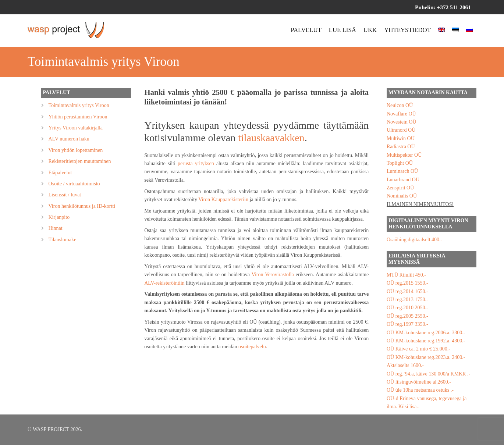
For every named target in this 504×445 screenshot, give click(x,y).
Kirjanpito (59, 217)
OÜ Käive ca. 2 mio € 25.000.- (418, 349)
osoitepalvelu (252, 347)
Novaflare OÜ (401, 114)
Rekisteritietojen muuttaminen (80, 161)
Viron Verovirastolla (273, 275)
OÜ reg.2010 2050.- (407, 308)
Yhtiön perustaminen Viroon (78, 117)
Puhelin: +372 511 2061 (443, 7)
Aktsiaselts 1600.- (405, 365)
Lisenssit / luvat (65, 195)
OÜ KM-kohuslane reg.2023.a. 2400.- (426, 357)
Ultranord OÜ (401, 130)
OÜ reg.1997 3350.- (407, 324)
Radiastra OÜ (401, 147)
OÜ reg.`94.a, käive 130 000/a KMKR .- (428, 374)
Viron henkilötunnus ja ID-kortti (82, 206)
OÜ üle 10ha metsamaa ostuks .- (420, 390)
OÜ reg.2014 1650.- (407, 291)
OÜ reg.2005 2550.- (407, 316)
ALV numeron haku (69, 139)
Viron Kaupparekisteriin (223, 200)
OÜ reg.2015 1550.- (407, 283)
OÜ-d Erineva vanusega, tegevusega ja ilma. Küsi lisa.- (427, 403)
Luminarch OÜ (402, 171)
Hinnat (56, 228)
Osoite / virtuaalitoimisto (74, 184)
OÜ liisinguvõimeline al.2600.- (419, 382)
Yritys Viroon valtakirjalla (76, 128)
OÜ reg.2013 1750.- (407, 300)
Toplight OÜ (400, 163)
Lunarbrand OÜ (403, 180)
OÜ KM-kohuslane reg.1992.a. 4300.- (426, 341)
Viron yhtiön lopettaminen (76, 150)
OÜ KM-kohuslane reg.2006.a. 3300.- (426, 333)
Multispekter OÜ (404, 155)
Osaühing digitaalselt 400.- (414, 240)
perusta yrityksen (196, 163)
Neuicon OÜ (400, 105)
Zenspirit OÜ (400, 188)
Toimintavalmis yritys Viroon (79, 105)
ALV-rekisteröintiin (164, 283)
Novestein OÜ (402, 122)
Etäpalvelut (60, 173)
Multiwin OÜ (401, 138)
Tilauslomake (63, 240)
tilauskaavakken (271, 138)
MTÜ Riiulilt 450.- (406, 275)
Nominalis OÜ (402, 196)
